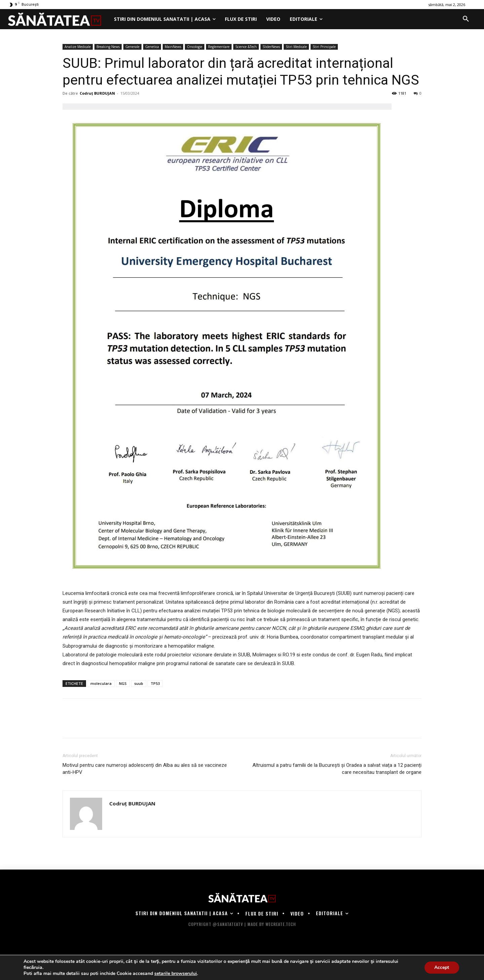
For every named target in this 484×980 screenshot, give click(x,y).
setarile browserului (176, 974)
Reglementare (219, 47)
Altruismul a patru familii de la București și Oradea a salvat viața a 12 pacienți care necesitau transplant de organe (337, 769)
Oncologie (195, 47)
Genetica (152, 47)
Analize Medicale (78, 47)
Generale (132, 47)
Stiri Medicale (296, 47)
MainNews (173, 47)
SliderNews (271, 47)
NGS (123, 683)
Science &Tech (246, 47)
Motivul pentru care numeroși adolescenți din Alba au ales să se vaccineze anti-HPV (145, 769)
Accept (442, 967)
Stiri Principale (324, 47)
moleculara (101, 683)
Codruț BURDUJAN (97, 93)
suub (139, 683)
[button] (466, 19)
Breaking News (108, 47)
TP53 (155, 683)
